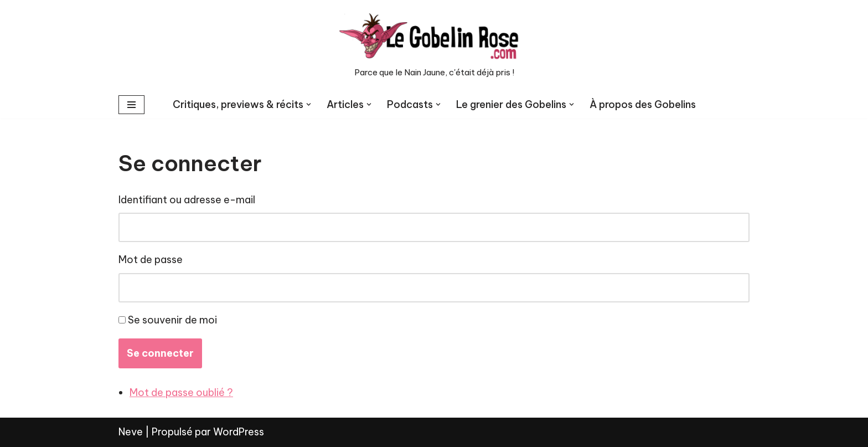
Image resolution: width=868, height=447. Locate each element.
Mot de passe (151, 260)
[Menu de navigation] (131, 105)
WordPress (239, 432)
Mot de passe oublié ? (181, 392)
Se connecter (160, 353)
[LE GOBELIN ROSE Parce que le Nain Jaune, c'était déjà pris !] (434, 45)
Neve (131, 432)
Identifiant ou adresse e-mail (187, 200)
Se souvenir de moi (172, 320)
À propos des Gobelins (643, 104)
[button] (309, 104)
